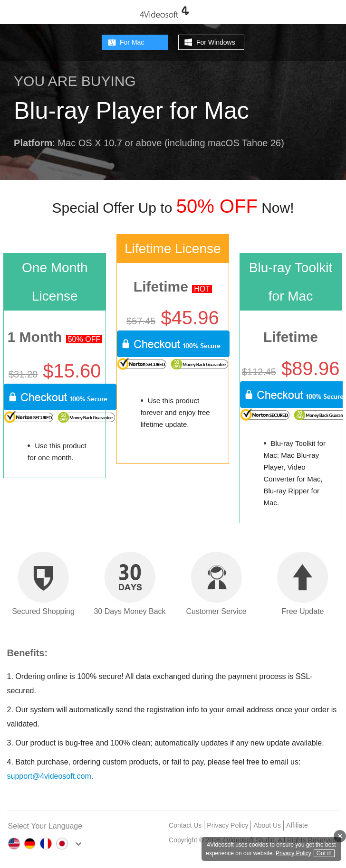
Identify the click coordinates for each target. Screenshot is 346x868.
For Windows (216, 42)
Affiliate (297, 825)
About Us (267, 825)
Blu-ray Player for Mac (131, 111)
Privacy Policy (227, 825)
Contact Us (185, 825)
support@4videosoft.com (49, 776)
